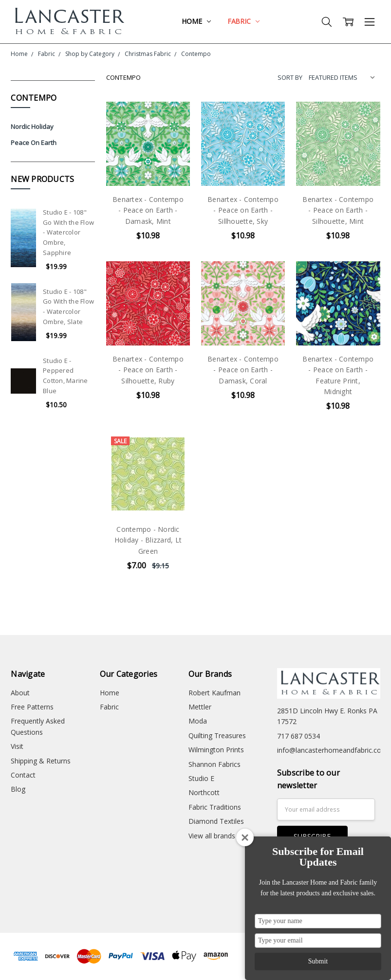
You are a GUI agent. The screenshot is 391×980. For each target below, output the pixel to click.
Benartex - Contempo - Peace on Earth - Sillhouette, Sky (243, 210)
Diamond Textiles (216, 821)
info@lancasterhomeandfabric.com (332, 750)
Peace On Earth (34, 143)
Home (196, 21)
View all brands (212, 836)
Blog (18, 789)
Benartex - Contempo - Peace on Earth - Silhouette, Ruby (148, 370)
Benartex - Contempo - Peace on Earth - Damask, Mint (148, 210)
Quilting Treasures (217, 735)
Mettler (200, 707)
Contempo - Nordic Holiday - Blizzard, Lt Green (148, 540)
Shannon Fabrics (214, 764)
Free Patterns (32, 707)
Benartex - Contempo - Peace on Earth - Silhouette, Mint (338, 210)
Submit (318, 961)
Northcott (204, 792)
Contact (23, 775)
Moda (198, 721)
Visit (17, 746)
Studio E (201, 778)
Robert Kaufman (214, 693)
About (20, 693)
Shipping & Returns (41, 761)
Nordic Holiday (32, 127)
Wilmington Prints (216, 750)
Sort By (290, 77)
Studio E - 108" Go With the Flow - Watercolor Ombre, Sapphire (68, 232)
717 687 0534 (298, 736)
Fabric (243, 21)
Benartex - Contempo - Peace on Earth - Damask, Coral (243, 370)
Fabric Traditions (215, 807)
